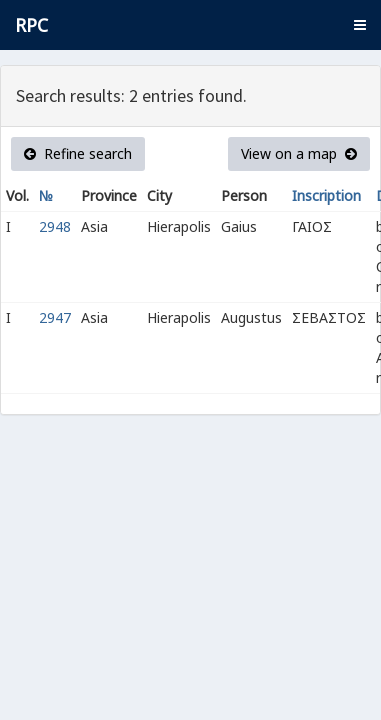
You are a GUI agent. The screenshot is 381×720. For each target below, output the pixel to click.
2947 (55, 317)
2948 (55, 226)
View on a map (299, 153)
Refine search (78, 153)
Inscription (326, 195)
